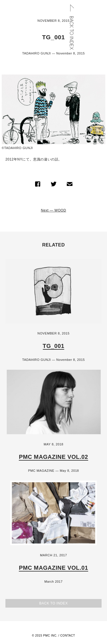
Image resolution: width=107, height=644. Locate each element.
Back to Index (53, 603)
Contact (68, 636)
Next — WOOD (53, 210)
